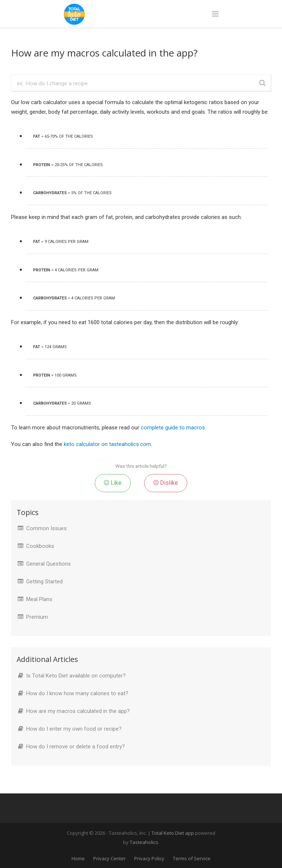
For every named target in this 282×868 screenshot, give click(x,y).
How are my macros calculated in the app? (78, 711)
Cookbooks (40, 546)
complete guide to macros (173, 428)
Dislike (166, 483)
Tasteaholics (144, 842)
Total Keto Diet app (173, 833)
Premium (37, 617)
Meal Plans (39, 599)
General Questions (48, 564)
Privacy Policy (149, 858)
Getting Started (44, 581)
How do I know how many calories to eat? (77, 693)
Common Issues (46, 528)
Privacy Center (109, 858)
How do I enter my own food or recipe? (74, 729)
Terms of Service (192, 858)
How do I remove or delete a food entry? (76, 747)
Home (78, 858)
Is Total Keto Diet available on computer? (76, 676)
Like (113, 483)
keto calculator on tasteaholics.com (107, 444)
